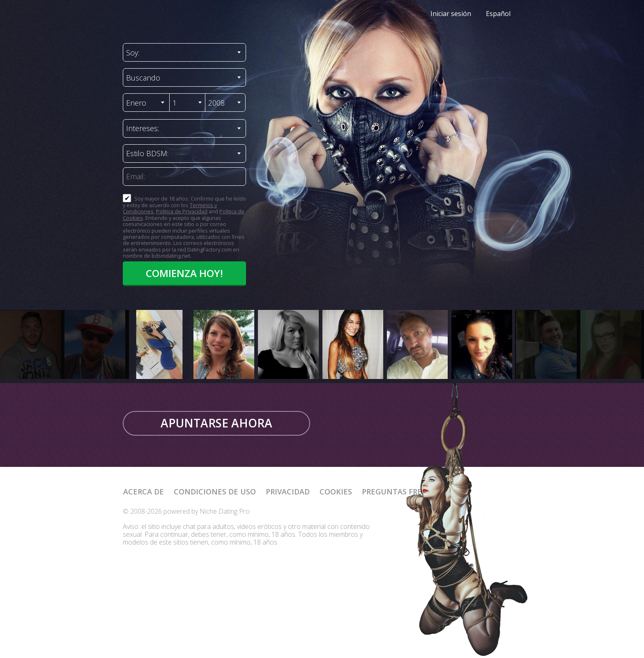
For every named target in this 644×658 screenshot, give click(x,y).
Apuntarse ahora (216, 423)
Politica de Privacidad (182, 211)
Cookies (336, 492)
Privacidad (288, 492)
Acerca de (144, 492)
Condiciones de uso (215, 492)
